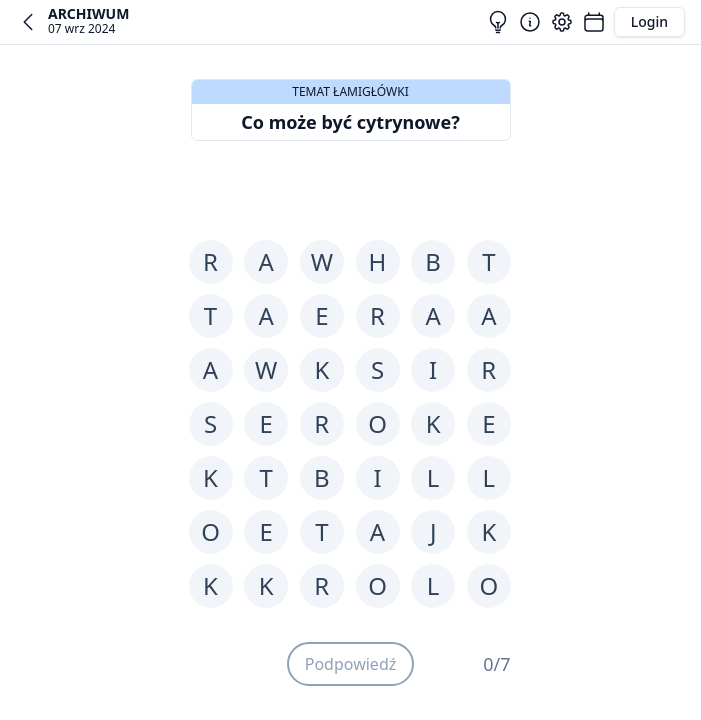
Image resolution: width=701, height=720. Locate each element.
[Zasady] (530, 22)
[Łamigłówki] (594, 22)
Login (649, 21)
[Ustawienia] (562, 22)
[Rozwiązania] (498, 22)
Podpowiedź (351, 664)
